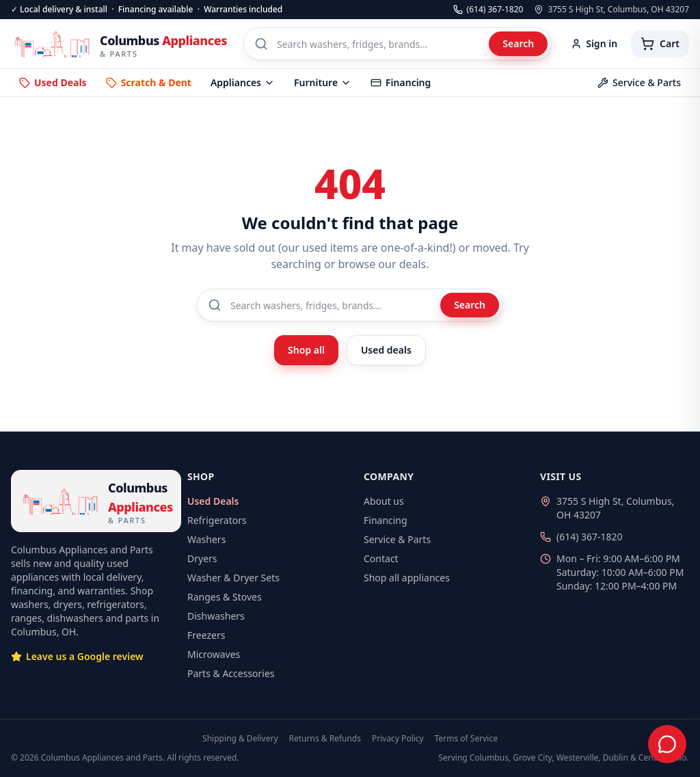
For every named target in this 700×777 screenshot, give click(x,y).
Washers (206, 539)
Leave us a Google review (77, 656)
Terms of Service (466, 739)
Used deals (386, 350)
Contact (381, 558)
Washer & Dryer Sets (233, 578)
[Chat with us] (667, 744)
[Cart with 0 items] (660, 44)
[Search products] (398, 44)
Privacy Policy (398, 739)
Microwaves (214, 654)
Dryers (202, 558)
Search (518, 43)
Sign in (594, 43)
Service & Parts (639, 82)
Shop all (306, 350)
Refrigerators (217, 520)
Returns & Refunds (325, 739)
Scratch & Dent (149, 82)
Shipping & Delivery (240, 739)
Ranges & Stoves (225, 597)
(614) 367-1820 (488, 10)
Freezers (206, 635)
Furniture (323, 82)
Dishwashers (216, 616)
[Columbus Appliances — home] (119, 44)
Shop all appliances (407, 578)
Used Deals (53, 82)
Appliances (243, 82)
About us (384, 501)
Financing (401, 82)
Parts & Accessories (231, 673)
